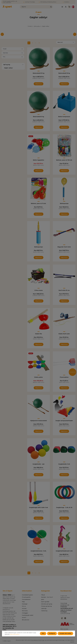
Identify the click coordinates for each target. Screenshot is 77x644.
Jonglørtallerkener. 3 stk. (38, 551)
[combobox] (33, 7)
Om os (24, 606)
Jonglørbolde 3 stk (64, 464)
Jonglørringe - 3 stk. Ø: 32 (64, 508)
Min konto (25, 611)
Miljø (23, 602)
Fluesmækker (64, 377)
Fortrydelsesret (26, 599)
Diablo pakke (38, 377)
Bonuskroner (26, 620)
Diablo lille (39, 334)
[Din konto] (65, 7)
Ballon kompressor (64, 117)
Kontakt (24, 608)
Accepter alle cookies (66, 634)
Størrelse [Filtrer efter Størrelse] (13, 53)
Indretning (44, 611)
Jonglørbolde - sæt (38, 464)
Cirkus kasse (39, 291)
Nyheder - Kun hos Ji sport (47, 598)
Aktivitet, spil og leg (47, 604)
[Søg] (49, 7)
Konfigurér (52, 634)
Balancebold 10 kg (39, 73)
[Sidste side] (39, 43)
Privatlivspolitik (26, 597)
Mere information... (15, 634)
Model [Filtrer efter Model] (13, 49)
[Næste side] (36, 43)
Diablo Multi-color (64, 334)
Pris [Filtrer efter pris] (13, 57)
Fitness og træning (46, 606)
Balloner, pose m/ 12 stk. (39, 204)
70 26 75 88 (64, 603)
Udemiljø (44, 608)
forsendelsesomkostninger (38, 640)
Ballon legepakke (39, 160)
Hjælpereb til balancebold (38, 421)
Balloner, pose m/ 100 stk (64, 160)
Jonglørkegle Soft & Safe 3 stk (38, 508)
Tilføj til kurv (39, 84)
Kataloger (25, 604)
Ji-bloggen (25, 613)
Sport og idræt (45, 602)
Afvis (44, 634)
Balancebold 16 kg (64, 73)
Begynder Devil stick (64, 247)
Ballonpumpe (64, 204)
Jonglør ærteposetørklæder (64, 421)
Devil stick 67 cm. (64, 291)
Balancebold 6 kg (38, 117)
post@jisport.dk (65, 605)
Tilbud (43, 595)
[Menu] (61, 7)
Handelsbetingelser (27, 595)
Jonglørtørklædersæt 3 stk (64, 551)
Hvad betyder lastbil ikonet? (28, 616)
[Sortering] (66, 43)
